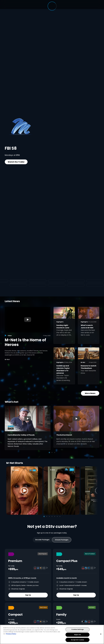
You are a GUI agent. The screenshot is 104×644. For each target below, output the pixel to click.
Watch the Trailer (16, 162)
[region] (52, 634)
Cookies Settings (77, 629)
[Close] (101, 634)
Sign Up (28, 595)
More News (90, 393)
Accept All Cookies (77, 640)
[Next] (95, 491)
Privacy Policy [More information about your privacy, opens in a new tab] (11, 634)
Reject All (77, 635)
